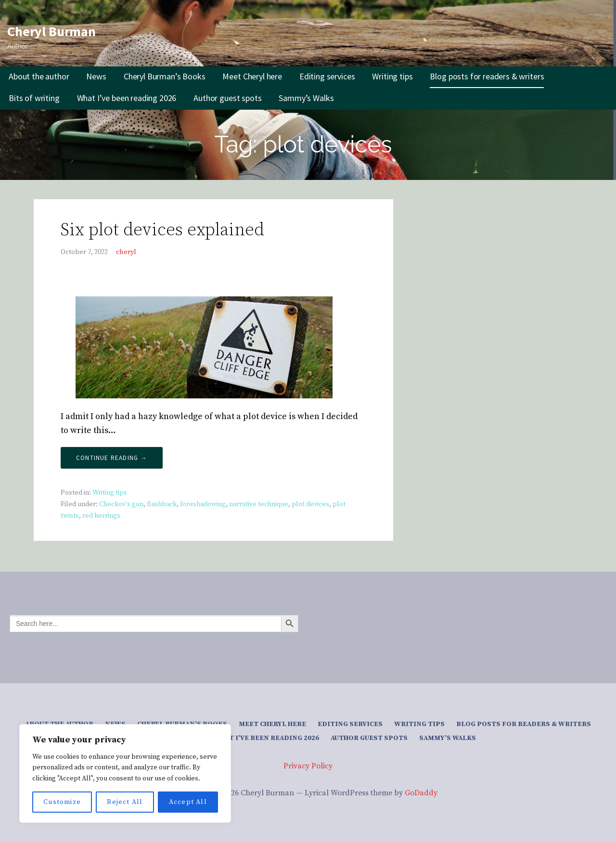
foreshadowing (203, 504)
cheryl (126, 252)
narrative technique (259, 504)
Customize (62, 802)
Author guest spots (227, 98)
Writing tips (392, 76)
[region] (125, 773)
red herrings (101, 516)
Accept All (188, 802)
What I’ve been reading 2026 (127, 98)
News (96, 76)
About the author (39, 76)
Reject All (125, 802)
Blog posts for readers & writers (487, 76)
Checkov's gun (121, 504)
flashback (162, 504)
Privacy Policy (308, 766)
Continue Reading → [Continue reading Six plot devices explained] (112, 458)
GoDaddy (421, 793)
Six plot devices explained (162, 230)
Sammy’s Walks (306, 98)
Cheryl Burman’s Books (165, 76)
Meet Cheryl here (252, 76)
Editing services (327, 76)
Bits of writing (34, 98)
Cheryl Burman (51, 31)
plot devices (310, 504)
